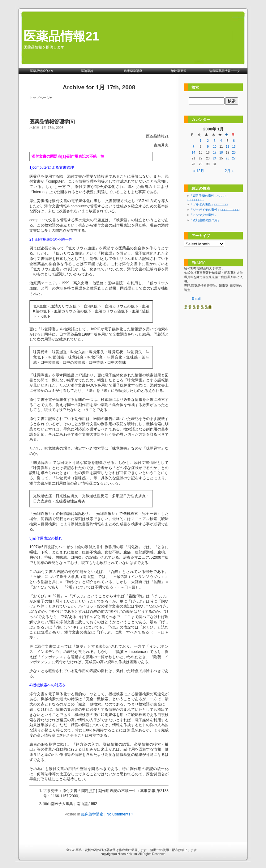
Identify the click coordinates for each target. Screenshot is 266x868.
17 (215, 152)
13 (234, 147)
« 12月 (199, 171)
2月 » (229, 171)
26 (227, 158)
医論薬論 (87, 71)
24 (215, 158)
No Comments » (120, 814)
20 (234, 152)
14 (193, 152)
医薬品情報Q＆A (41, 71)
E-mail (196, 299)
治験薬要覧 (179, 71)
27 (234, 158)
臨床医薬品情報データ (225, 71)
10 (215, 147)
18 (221, 152)
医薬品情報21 (61, 36)
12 (227, 147)
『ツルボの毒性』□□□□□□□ (208, 204)
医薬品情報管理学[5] (52, 122)
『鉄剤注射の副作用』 (205, 220)
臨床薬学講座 (133, 71)
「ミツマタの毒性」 (204, 215)
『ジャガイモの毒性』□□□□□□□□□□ (214, 210)
